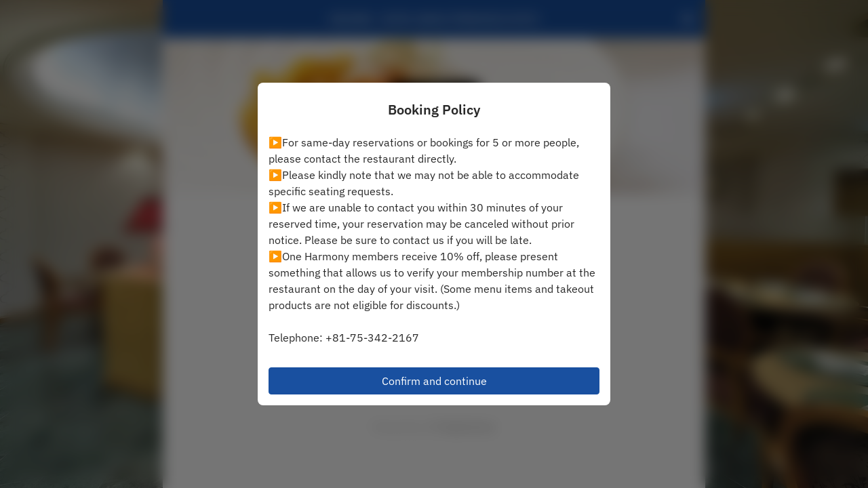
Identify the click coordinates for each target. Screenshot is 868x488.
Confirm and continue (434, 381)
